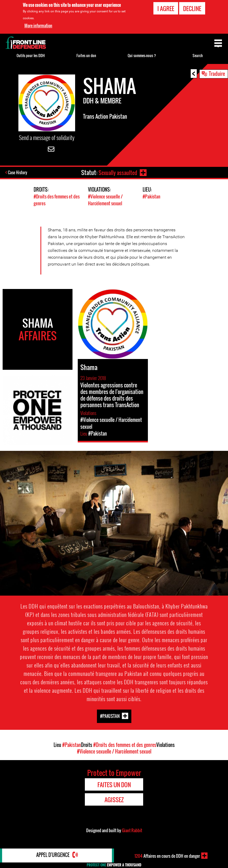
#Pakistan (151, 197)
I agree (166, 8)
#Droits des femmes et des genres (125, 745)
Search (198, 55)
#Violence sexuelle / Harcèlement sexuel (105, 200)
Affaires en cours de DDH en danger (167, 856)
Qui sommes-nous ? (142, 55)
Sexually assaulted (117, 172)
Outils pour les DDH (31, 55)
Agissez (114, 800)
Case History (18, 173)
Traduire (217, 73)
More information (38, 26)
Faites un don (86, 55)
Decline (192, 8)
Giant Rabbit (132, 830)
